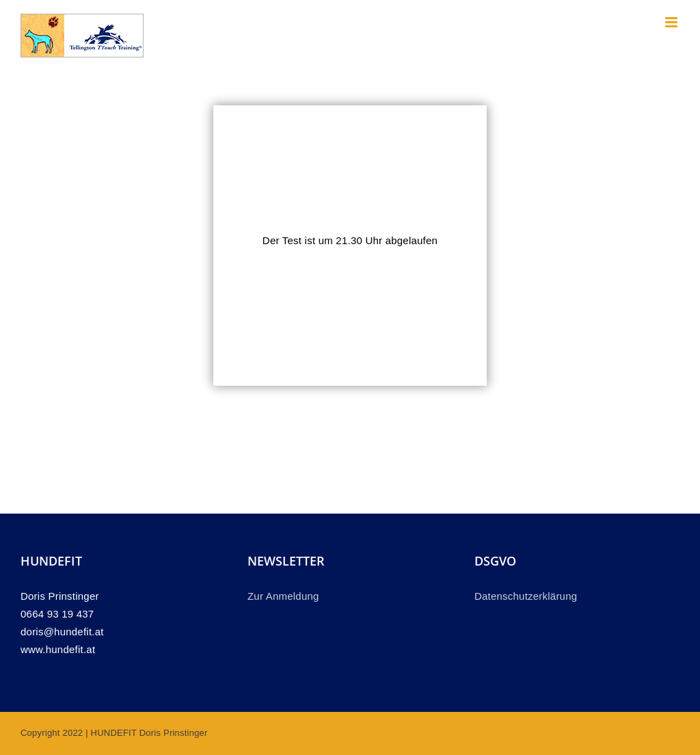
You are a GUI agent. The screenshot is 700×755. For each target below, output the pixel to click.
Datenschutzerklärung (526, 596)
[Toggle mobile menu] (672, 22)
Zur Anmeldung (283, 596)
